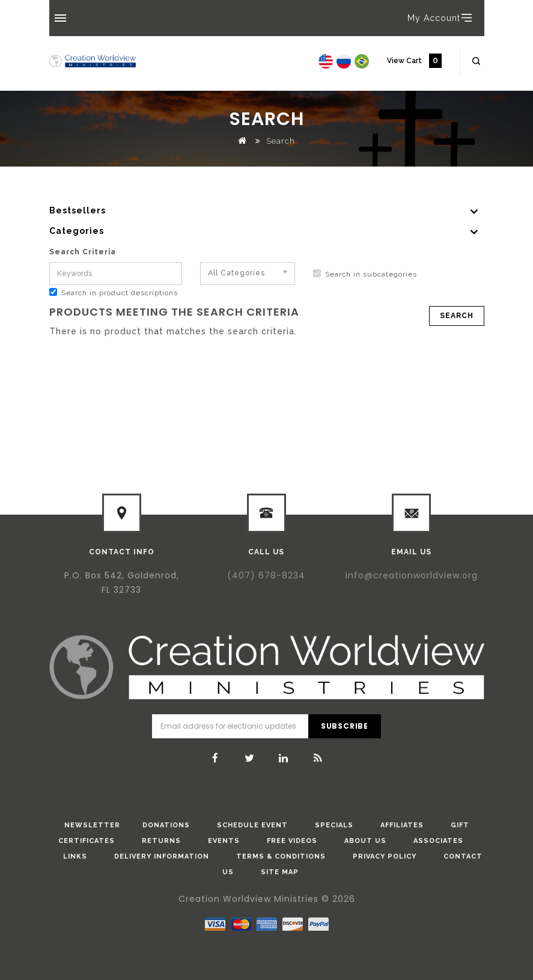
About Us (365, 841)
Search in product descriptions (114, 292)
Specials (334, 825)
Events (224, 841)
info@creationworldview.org (412, 575)
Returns (161, 841)
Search (281, 141)
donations (166, 825)
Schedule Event (252, 825)
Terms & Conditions (281, 856)
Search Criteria (83, 252)
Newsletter (92, 825)
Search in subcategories (365, 274)
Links (75, 856)
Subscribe (345, 726)
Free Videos (292, 841)
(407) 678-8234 (266, 575)
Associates (438, 841)
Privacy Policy (385, 856)
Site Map (280, 872)
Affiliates (402, 825)
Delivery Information (162, 856)
